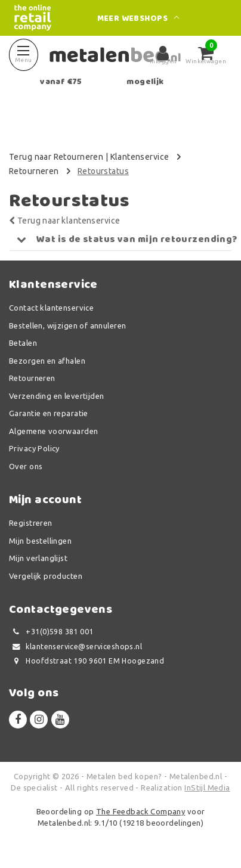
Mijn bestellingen (40, 541)
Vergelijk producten (46, 576)
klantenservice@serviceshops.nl (75, 647)
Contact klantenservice (51, 308)
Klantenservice (140, 157)
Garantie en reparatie (49, 413)
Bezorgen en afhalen (47, 361)
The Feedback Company (140, 811)
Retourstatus (103, 171)
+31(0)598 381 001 (51, 632)
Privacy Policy (34, 448)
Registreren (31, 523)
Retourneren (34, 171)
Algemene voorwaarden (53, 431)
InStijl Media (207, 788)
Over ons (26, 466)
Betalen (23, 343)
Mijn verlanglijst (38, 558)
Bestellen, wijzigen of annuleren (67, 325)
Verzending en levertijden (57, 396)
